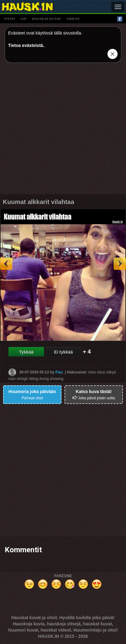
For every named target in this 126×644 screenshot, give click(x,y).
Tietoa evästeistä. (26, 45)
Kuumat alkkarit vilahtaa (38, 202)
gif (24, 19)
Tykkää (26, 352)
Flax (59, 372)
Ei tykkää (63, 352)
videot (73, 19)
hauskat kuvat (47, 19)
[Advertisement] (63, 131)
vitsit (9, 19)
